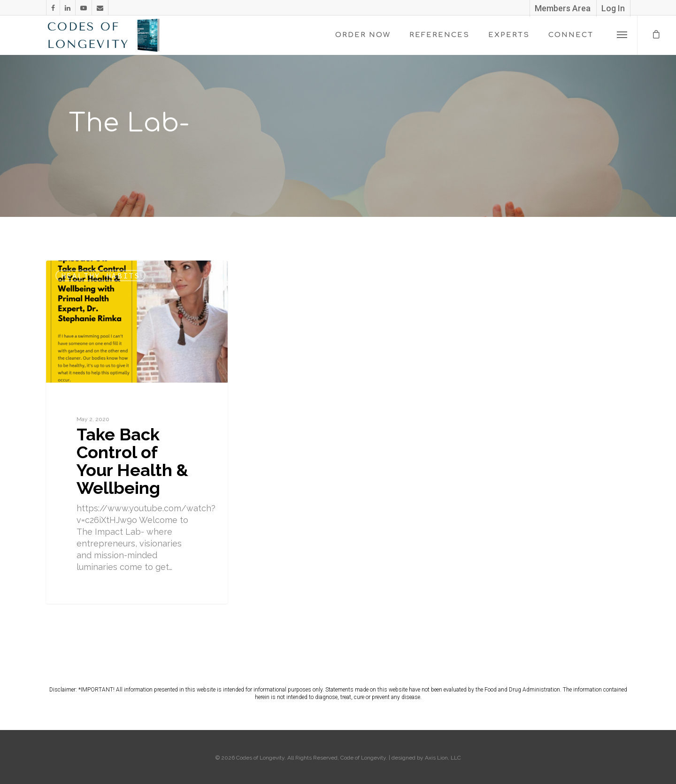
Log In (613, 8)
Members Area (563, 8)
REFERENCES (439, 35)
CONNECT (571, 35)
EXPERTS (509, 35)
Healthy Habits (100, 276)
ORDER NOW (363, 35)
